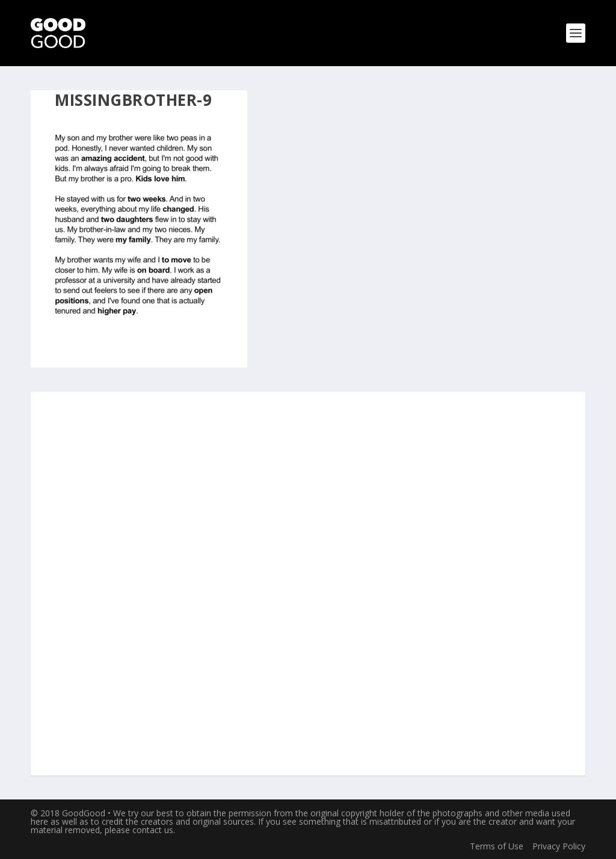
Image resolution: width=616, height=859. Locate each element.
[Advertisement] (308, 584)
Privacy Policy (559, 846)
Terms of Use (497, 846)
